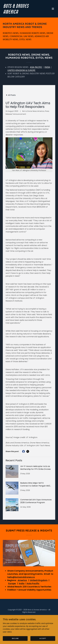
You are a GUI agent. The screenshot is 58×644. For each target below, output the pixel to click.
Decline (15, 638)
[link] (21, 13)
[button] (53, 9)
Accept (43, 638)
